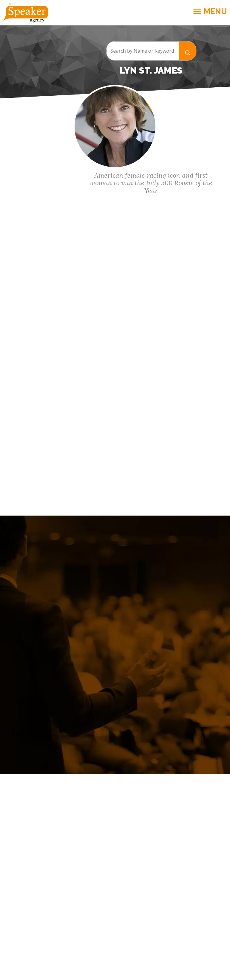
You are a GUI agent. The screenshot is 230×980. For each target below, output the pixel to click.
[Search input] (143, 51)
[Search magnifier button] (187, 51)
